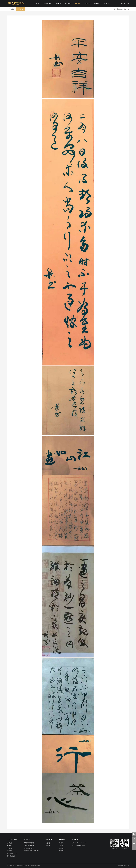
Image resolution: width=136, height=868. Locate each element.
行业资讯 (48, 846)
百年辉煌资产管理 (29, 843)
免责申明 (126, 866)
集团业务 (58, 3)
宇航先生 (78, 3)
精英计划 (87, 3)
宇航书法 (21, 9)
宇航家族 (68, 3)
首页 (37, 3)
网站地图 (121, 866)
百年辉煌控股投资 (29, 846)
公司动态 (48, 843)
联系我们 (107, 3)
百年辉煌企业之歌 (12, 853)
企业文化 (10, 846)
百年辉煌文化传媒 (29, 848)
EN (128, 3)
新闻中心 (97, 3)
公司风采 (10, 848)
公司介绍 (10, 843)
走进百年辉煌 (47, 3)
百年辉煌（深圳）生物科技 (31, 851)
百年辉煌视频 (11, 856)
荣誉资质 (10, 851)
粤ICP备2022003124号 (34, 866)
